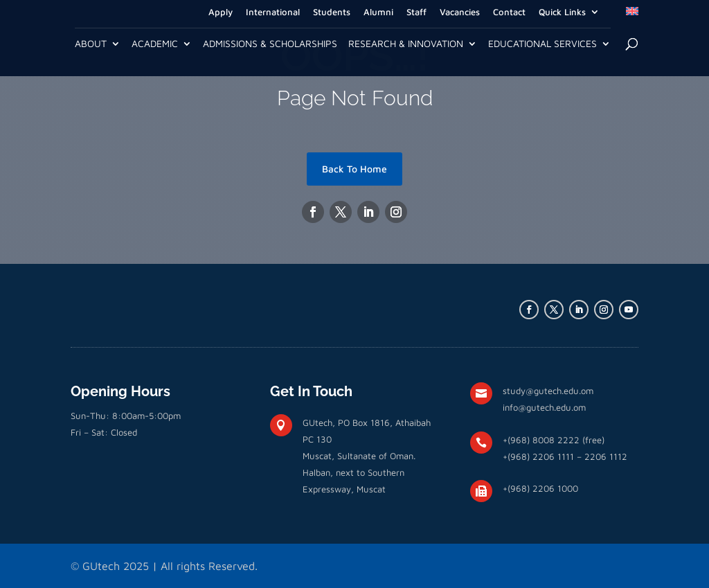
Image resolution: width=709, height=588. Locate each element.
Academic (155, 44)
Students (332, 12)
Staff (416, 12)
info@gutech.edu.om (544, 407)
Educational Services (542, 44)
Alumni (378, 12)
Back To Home (354, 169)
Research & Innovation (406, 44)
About (91, 44)
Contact (509, 12)
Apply (221, 12)
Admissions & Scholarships (270, 44)
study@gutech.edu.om (548, 391)
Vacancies (460, 12)
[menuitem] (632, 15)
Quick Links (562, 12)
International (273, 12)
